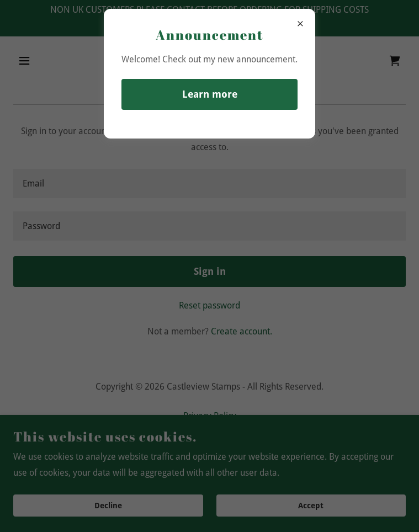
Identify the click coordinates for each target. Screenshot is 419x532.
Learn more (210, 94)
